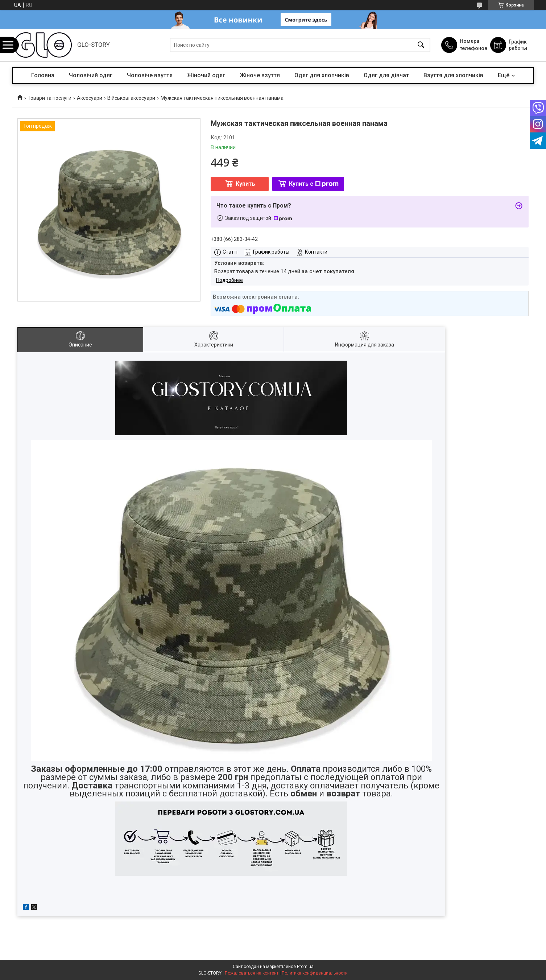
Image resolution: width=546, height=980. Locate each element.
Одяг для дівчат (386, 75)
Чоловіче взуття (150, 75)
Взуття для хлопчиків (453, 75)
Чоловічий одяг (91, 75)
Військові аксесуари (131, 98)
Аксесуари (90, 98)
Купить (245, 184)
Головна (43, 75)
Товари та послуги (49, 98)
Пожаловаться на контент (252, 973)
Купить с (314, 184)
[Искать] (421, 45)
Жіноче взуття (260, 75)
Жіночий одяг (206, 75)
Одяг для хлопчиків (322, 75)
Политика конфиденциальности (315, 973)
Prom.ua (305, 967)
